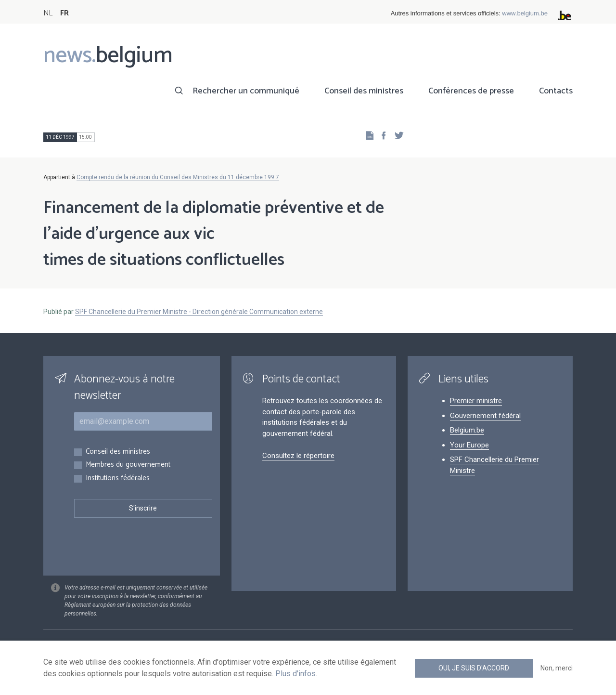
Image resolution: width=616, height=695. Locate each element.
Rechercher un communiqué (246, 91)
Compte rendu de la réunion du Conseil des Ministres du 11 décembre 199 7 (178, 177)
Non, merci (557, 668)
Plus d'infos (295, 674)
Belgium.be (467, 430)
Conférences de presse (471, 91)
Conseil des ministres (364, 91)
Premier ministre (476, 401)
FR (64, 13)
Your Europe (469, 445)
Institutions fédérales (118, 479)
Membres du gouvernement (128, 465)
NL (48, 13)
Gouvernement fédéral (485, 416)
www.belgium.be (525, 13)
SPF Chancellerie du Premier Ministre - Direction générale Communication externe (199, 312)
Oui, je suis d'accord (474, 668)
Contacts (556, 91)
